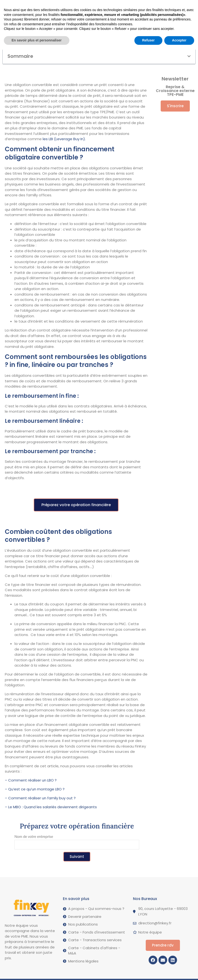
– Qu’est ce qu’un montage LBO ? (35, 789)
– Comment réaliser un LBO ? (31, 780)
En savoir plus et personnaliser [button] (37, 971)
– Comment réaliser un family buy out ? (40, 798)
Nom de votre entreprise (34, 836)
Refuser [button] (148, 971)
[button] (42, 5)
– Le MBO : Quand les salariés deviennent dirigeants (51, 807)
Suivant (77, 857)
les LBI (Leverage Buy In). (64, 139)
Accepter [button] (179, 971)
